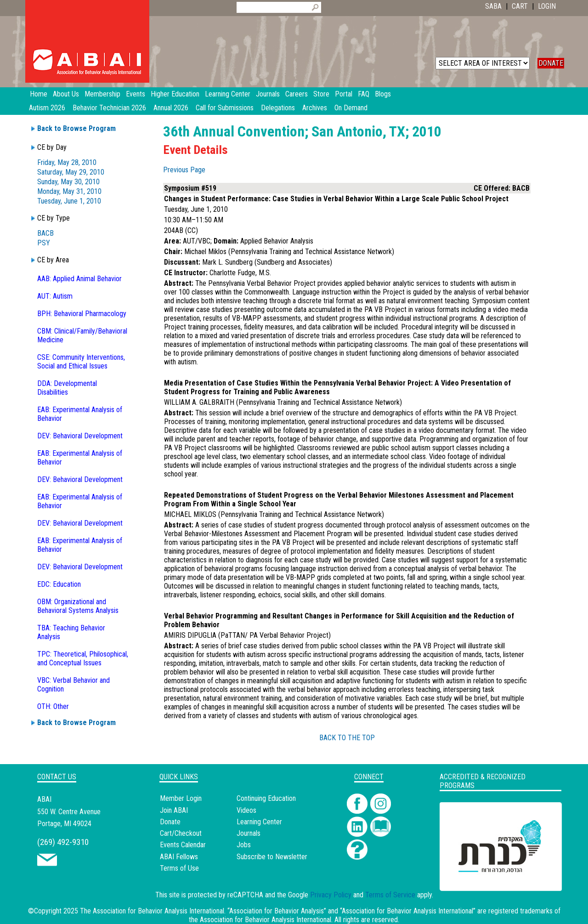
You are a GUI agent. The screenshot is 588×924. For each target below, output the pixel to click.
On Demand (351, 108)
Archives (315, 108)
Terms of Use (179, 868)
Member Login (181, 798)
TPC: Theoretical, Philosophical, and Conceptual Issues (83, 658)
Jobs (244, 845)
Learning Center (259, 822)
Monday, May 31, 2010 (69, 191)
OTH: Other (53, 706)
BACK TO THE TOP (347, 738)
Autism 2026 (47, 108)
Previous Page (184, 170)
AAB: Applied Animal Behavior (79, 279)
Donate (170, 822)
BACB (45, 233)
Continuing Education (266, 798)
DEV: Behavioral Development (80, 436)
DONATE (551, 63)
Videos (246, 810)
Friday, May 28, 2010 (67, 162)
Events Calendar (183, 845)
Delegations (278, 108)
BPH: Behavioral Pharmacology (82, 314)
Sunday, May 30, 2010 (68, 182)
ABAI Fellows (179, 857)
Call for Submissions (225, 108)
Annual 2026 (171, 108)
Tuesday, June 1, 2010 (69, 201)
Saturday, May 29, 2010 (71, 172)
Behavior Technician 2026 (109, 108)
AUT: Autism (55, 296)
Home (39, 94)
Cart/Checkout (181, 833)
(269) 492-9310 (63, 842)
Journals (249, 833)
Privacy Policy (331, 895)
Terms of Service (390, 895)
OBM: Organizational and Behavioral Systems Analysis (78, 606)
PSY (44, 243)
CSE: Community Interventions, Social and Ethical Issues (81, 362)
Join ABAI (174, 810)
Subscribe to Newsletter (272, 857)
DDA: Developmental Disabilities (67, 388)
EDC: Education (59, 584)
